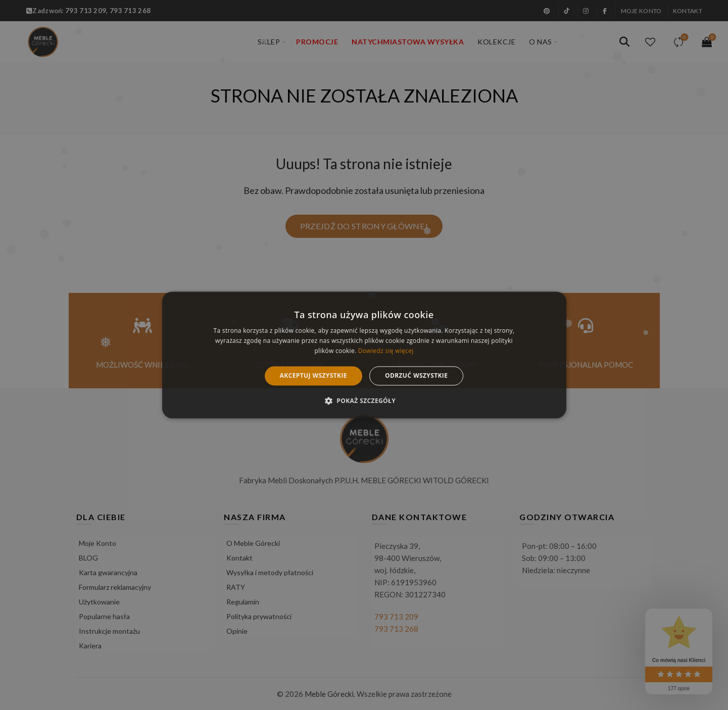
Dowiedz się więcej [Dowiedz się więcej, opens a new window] (386, 351)
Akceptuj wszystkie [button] (313, 375)
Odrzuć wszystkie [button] (416, 375)
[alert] (364, 355)
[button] (364, 401)
